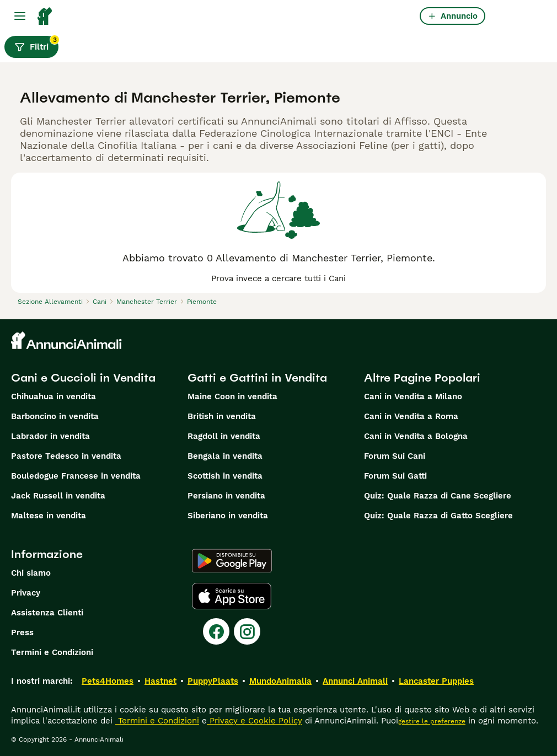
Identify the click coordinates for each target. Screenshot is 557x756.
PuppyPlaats (213, 681)
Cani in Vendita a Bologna (416, 436)
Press (22, 632)
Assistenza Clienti (47, 613)
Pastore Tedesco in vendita (66, 456)
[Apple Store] (232, 596)
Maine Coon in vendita (232, 396)
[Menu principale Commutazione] (20, 16)
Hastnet (160, 681)
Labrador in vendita (50, 436)
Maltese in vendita (49, 516)
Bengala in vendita (225, 456)
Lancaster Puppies (436, 681)
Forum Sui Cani (395, 456)
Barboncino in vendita (55, 416)
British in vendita (222, 416)
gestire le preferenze (432, 721)
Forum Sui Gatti (395, 476)
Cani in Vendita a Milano (413, 396)
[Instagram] (247, 631)
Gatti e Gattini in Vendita (257, 378)
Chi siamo (31, 573)
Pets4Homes (108, 681)
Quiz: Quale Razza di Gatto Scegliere (438, 516)
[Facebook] (216, 631)
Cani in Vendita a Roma (411, 416)
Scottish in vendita (225, 476)
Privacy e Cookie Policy (255, 721)
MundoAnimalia (280, 681)
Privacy (26, 593)
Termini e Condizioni (52, 652)
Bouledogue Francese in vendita (76, 476)
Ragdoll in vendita (224, 436)
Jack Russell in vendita (58, 496)
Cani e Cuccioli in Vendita (83, 378)
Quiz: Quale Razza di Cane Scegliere (438, 496)
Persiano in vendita (226, 496)
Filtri (36, 44)
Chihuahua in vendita (53, 396)
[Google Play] (232, 561)
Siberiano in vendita (228, 516)
